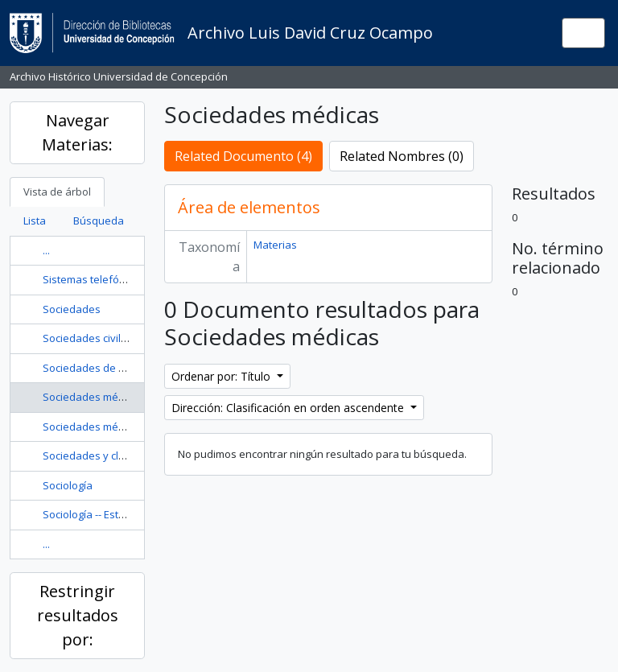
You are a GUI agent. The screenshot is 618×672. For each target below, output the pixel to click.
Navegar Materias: (77, 132)
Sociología (68, 485)
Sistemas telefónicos (94, 279)
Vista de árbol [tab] (57, 192)
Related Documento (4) (243, 156)
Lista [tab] (35, 221)
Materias (275, 245)
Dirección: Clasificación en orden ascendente (289, 408)
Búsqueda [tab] (99, 221)
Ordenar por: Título (222, 376)
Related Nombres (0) (402, 156)
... (46, 250)
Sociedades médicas (93, 397)
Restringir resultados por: (78, 615)
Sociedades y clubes (93, 456)
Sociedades (72, 309)
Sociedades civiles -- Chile (105, 338)
